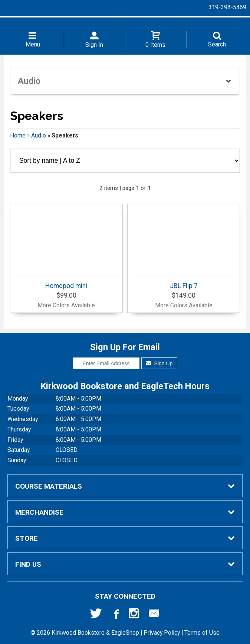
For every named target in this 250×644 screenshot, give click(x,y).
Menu (33, 44)
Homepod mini (66, 282)
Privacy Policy (162, 633)
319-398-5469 (227, 7)
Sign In (94, 45)
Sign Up (159, 363)
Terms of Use (202, 633)
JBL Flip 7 (184, 282)
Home (18, 135)
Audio (39, 135)
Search (217, 44)
